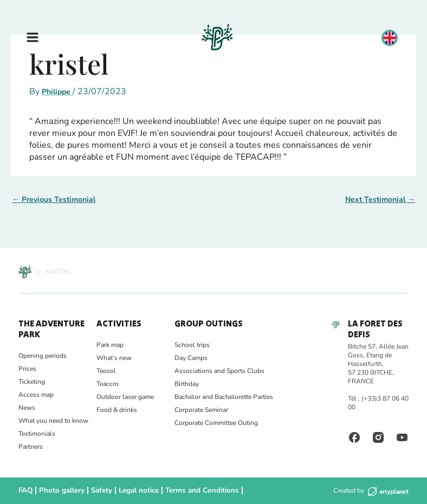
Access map (36, 395)
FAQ (25, 490)
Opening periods (43, 356)
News (27, 408)
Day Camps (191, 358)
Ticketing (32, 382)
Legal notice (132, 490)
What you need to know (53, 421)
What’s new (114, 358)
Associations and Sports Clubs (219, 371)
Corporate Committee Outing (216, 423)
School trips (192, 345)
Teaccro (108, 384)
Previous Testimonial (54, 199)
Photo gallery (59, 490)
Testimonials (37, 434)
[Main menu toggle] (33, 37)
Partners (31, 447)
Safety (96, 490)
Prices (27, 369)
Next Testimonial (380, 199)
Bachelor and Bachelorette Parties (224, 397)
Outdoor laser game (125, 397)
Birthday (187, 384)
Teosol (106, 371)
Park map (110, 345)
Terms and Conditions (190, 490)
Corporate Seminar (201, 410)
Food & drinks (117, 410)
